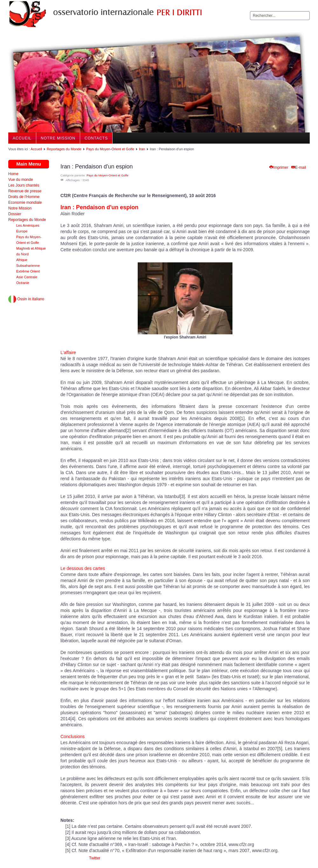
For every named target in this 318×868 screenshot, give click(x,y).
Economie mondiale (25, 203)
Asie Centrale (27, 277)
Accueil (22, 138)
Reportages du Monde (64, 149)
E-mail (298, 167)
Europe (22, 231)
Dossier (15, 214)
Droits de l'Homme (24, 197)
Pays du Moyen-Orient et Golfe (110, 149)
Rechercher (250, 11)
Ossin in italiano (26, 299)
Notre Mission (58, 138)
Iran (142, 149)
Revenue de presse (25, 191)
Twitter (95, 858)
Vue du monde (21, 180)
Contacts (96, 138)
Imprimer (278, 167)
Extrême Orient (28, 271)
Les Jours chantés (24, 185)
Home (13, 174)
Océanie (23, 283)
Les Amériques (28, 225)
